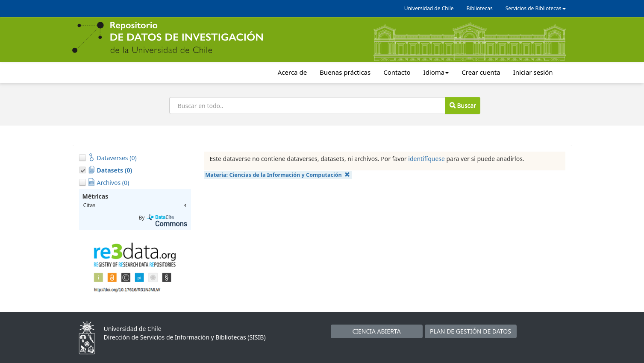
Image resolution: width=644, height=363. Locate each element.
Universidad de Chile (429, 8)
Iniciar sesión (533, 72)
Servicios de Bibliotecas (536, 8)
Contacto (397, 72)
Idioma (436, 72)
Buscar (463, 105)
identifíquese (426, 159)
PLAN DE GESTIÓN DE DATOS (471, 331)
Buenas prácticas (345, 72)
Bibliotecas (480, 8)
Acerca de (292, 72)
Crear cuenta (481, 72)
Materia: (278, 175)
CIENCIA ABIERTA (376, 331)
